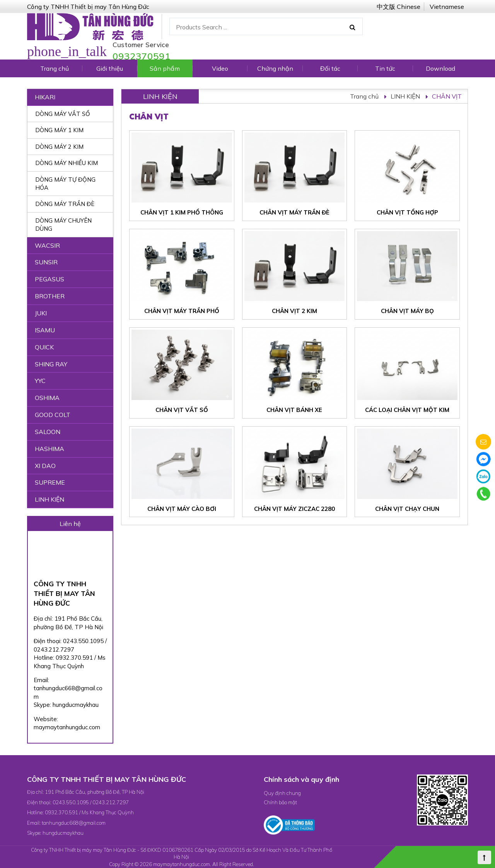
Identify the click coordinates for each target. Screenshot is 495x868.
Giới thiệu (110, 68)
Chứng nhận (275, 68)
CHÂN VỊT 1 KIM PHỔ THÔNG (182, 212)
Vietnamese (447, 7)
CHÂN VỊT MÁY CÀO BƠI (182, 509)
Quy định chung (282, 793)
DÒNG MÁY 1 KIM (59, 130)
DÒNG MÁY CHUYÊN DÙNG (63, 225)
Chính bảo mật (280, 802)
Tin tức (385, 68)
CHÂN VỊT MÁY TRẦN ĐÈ (294, 212)
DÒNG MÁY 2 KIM (59, 147)
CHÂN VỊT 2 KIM (294, 311)
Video (220, 68)
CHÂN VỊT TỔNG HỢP (407, 212)
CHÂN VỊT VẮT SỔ (182, 410)
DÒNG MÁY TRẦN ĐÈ (65, 204)
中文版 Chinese (399, 7)
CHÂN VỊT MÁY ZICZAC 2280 (294, 509)
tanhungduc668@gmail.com (74, 823)
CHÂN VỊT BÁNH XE (294, 410)
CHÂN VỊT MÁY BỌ (407, 311)
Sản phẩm (165, 68)
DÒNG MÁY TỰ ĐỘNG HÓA (65, 184)
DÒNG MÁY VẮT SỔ (63, 114)
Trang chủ (55, 68)
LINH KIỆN (405, 96)
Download (440, 68)
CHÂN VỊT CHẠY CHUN (407, 509)
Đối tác (330, 68)
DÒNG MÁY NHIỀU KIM (67, 163)
